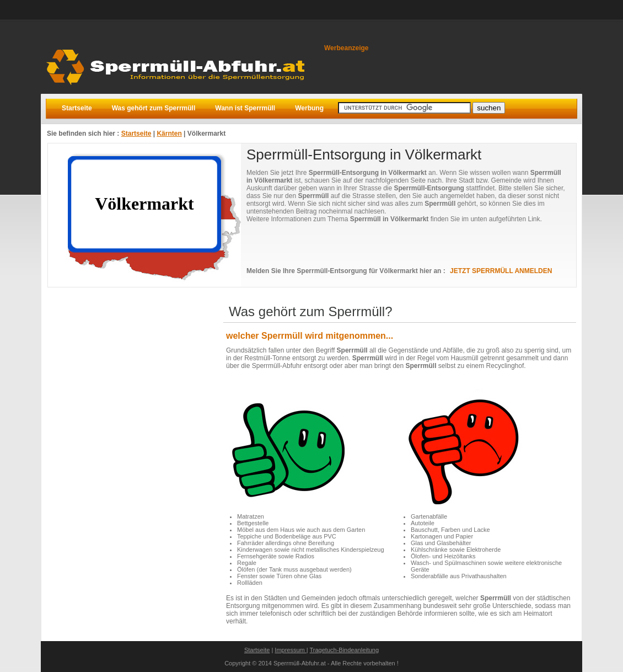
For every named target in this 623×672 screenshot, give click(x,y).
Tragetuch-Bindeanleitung (345, 650)
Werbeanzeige (346, 48)
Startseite (136, 134)
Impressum (290, 650)
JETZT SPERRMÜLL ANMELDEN (501, 271)
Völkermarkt (206, 134)
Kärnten (169, 134)
